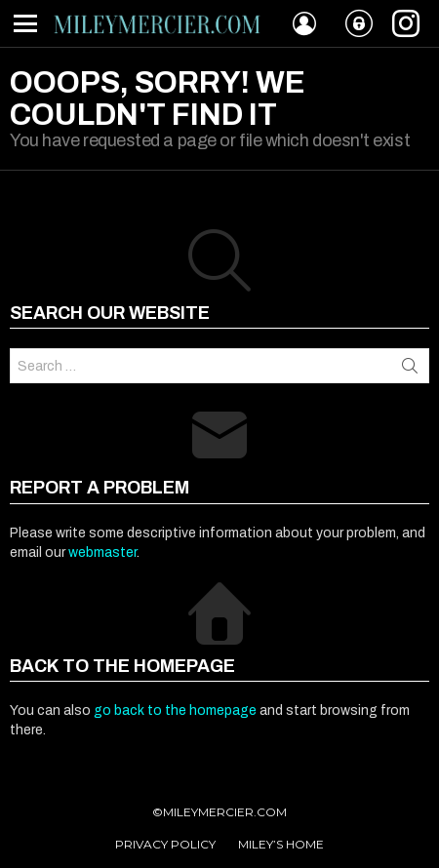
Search (410, 366)
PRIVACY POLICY (165, 844)
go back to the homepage (175, 710)
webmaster (102, 552)
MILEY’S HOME (281, 844)
